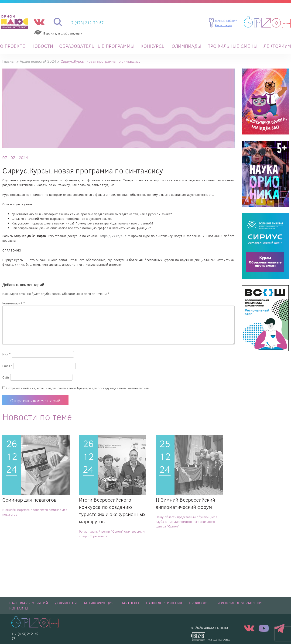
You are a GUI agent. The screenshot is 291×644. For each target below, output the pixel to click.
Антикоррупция (99, 603)
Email (7, 366)
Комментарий (14, 303)
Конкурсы (153, 46)
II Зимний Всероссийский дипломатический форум (185, 503)
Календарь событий (29, 603)
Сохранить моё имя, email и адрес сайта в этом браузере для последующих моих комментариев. (78, 388)
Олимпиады (187, 46)
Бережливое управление (240, 603)
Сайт (6, 377)
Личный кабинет (226, 21)
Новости (42, 46)
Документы (66, 603)
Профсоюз (199, 603)
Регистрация (223, 25)
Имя (7, 354)
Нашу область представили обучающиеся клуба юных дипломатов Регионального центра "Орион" (186, 522)
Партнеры (130, 603)
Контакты (19, 608)
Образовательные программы (97, 46)
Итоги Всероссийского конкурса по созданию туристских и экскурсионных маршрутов (112, 510)
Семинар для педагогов (29, 500)
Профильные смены (232, 46)
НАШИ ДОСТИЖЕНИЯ (164, 603)
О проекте (13, 46)
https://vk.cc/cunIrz (116, 236)
